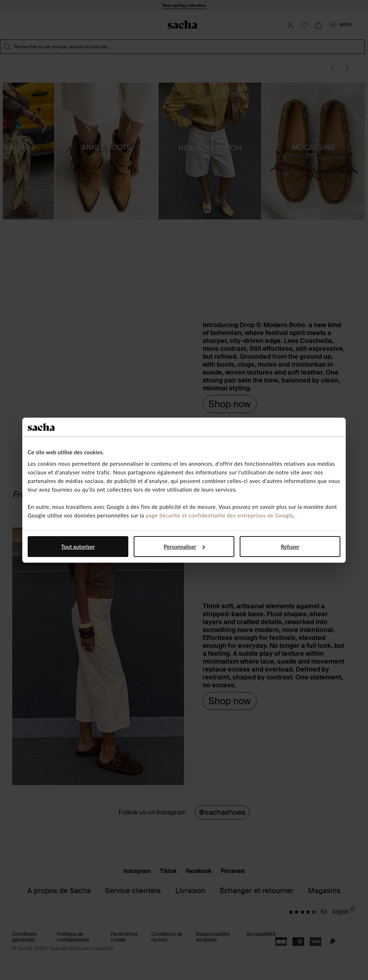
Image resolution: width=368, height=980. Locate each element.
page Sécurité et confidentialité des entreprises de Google (219, 515)
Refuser (290, 547)
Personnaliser (184, 547)
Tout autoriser (78, 547)
